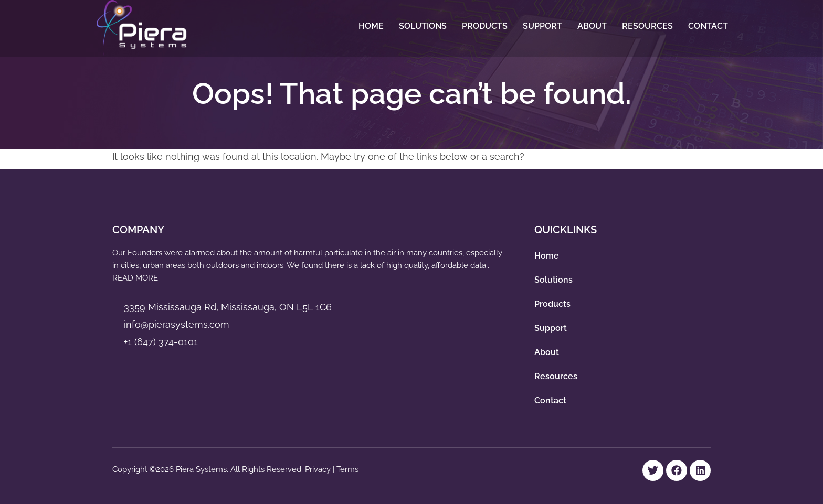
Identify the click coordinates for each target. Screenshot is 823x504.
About (592, 26)
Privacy (319, 469)
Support (542, 26)
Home (371, 26)
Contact (708, 26)
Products (485, 26)
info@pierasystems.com (177, 324)
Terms (347, 469)
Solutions (423, 26)
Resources (647, 26)
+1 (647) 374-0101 (161, 342)
